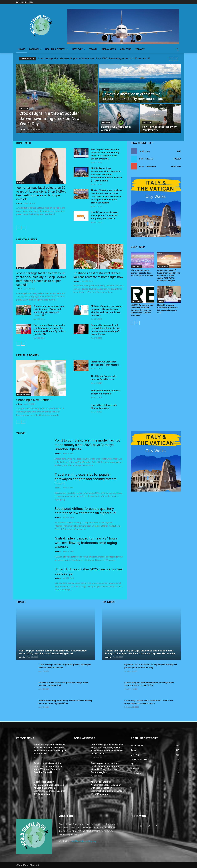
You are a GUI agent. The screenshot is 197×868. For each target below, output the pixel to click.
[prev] (171, 59)
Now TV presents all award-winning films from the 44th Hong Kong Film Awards (105, 215)
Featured (106, 123)
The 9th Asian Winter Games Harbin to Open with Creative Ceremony (142, 273)
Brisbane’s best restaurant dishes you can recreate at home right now (98, 275)
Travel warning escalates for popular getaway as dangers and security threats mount (86, 479)
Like (179, 151)
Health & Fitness (24, 395)
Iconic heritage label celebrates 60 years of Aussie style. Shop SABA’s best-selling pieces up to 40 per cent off (94, 58)
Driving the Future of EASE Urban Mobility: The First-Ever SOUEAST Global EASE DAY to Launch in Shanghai (169, 276)
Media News (137, 267)
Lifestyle (24, 108)
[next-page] (23, 228)
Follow (177, 159)
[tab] (98, 725)
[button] (177, 49)
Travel (106, 90)
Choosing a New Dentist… (35, 400)
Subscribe (176, 166)
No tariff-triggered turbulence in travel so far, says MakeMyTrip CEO (167, 309)
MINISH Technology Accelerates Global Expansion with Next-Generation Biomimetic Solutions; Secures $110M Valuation (107, 175)
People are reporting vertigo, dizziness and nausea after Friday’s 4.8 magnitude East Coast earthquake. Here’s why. (140, 652)
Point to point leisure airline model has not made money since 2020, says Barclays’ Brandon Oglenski (87, 445)
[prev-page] (18, 228)
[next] (176, 59)
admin (19, 203)
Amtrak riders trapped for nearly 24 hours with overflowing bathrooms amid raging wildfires (86, 543)
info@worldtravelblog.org (84, 841)
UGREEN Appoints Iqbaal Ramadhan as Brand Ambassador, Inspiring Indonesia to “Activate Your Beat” (142, 310)
